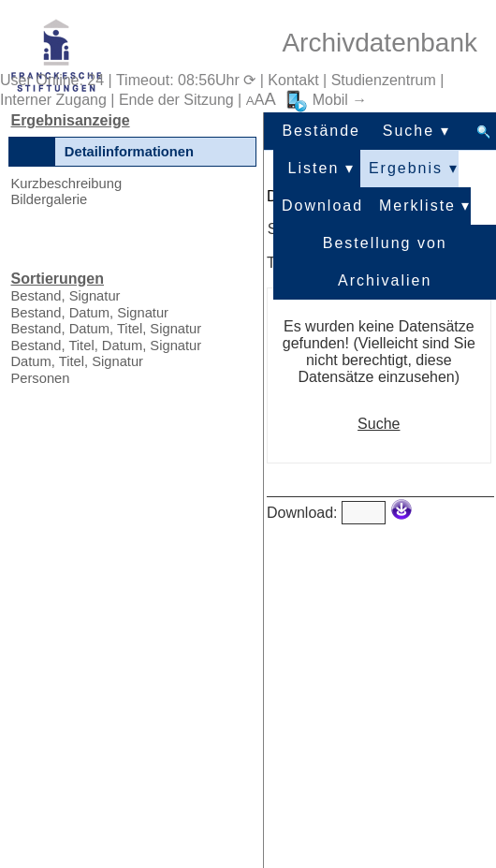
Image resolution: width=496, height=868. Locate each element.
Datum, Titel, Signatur (77, 361)
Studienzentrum (384, 80)
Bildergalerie (49, 199)
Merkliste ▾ (425, 206)
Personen (40, 378)
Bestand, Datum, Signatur (89, 313)
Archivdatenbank (379, 43)
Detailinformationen (129, 152)
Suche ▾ (416, 131)
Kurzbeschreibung (66, 184)
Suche (379, 424)
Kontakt (293, 80)
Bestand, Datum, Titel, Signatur (106, 329)
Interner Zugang (53, 100)
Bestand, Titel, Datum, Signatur (106, 346)
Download (322, 206)
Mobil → (326, 100)
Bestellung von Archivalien (385, 249)
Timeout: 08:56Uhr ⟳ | (192, 80)
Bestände (321, 131)
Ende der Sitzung (176, 100)
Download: (302, 513)
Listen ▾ (321, 168)
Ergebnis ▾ (414, 168)
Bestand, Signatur (65, 296)
